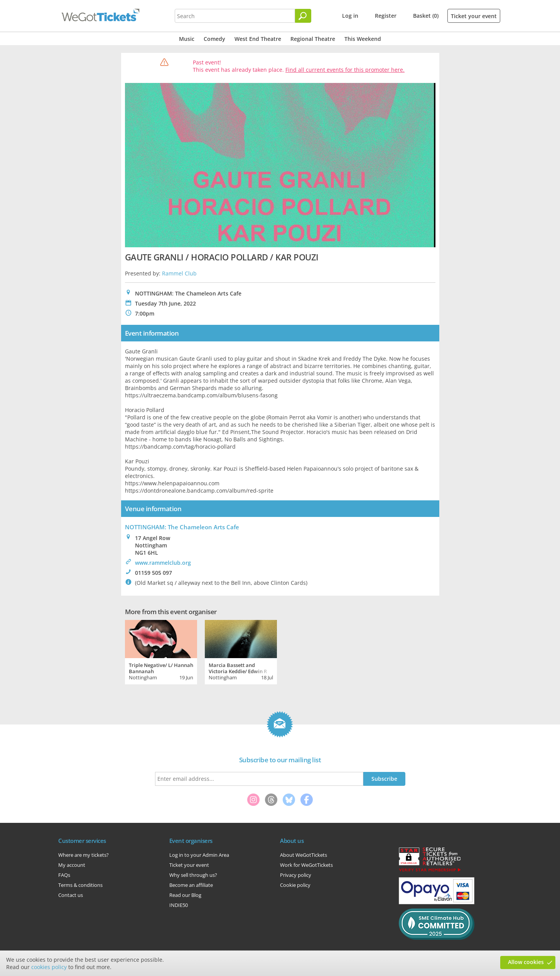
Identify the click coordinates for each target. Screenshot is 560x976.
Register (386, 16)
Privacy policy (296, 875)
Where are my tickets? (83, 855)
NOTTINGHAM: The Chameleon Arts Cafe (182, 527)
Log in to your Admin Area (199, 855)
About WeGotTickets (304, 855)
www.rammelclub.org (163, 563)
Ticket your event (474, 16)
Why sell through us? (193, 875)
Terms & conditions (80, 885)
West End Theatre (258, 39)
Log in (350, 16)
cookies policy (49, 967)
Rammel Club (179, 273)
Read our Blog (185, 895)
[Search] (303, 16)
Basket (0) (426, 16)
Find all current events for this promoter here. (345, 70)
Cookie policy (295, 885)
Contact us (71, 895)
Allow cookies (526, 962)
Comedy (214, 39)
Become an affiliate (191, 885)
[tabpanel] (161, 651)
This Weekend (363, 39)
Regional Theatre (313, 39)
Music (187, 39)
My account (72, 865)
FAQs (64, 875)
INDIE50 (179, 905)
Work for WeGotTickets (306, 865)
